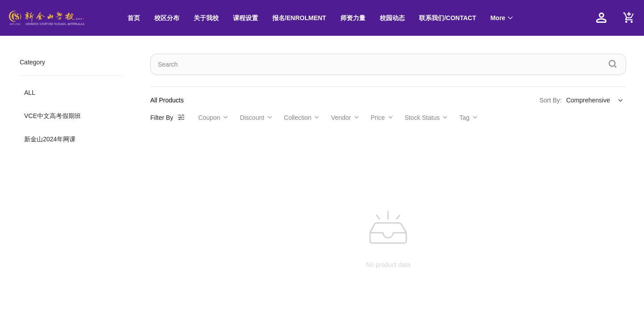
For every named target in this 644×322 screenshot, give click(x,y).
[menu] (350, 18)
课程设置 (246, 18)
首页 (134, 18)
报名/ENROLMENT (299, 18)
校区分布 (167, 18)
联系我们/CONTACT (447, 18)
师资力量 (353, 18)
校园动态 (392, 18)
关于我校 (206, 18)
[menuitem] (134, 18)
